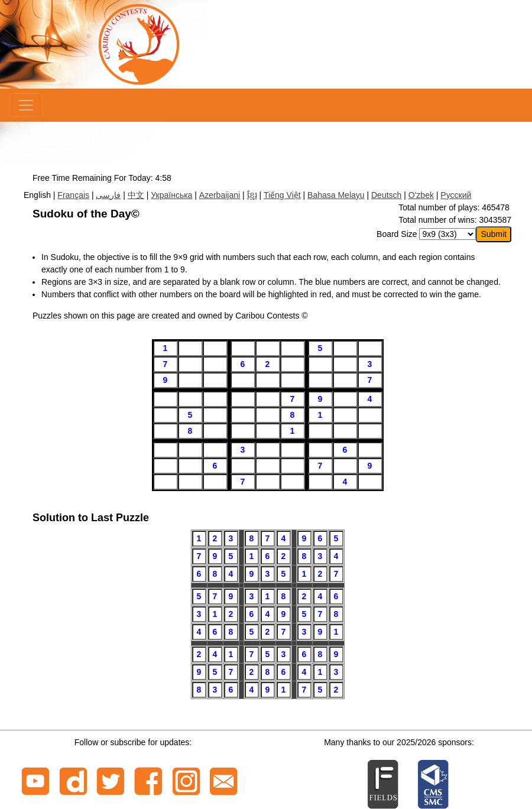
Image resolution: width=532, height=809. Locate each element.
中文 (136, 195)
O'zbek (421, 195)
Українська (171, 195)
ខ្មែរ (252, 195)
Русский (456, 195)
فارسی (108, 195)
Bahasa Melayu (336, 195)
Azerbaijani (220, 195)
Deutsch (386, 195)
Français (73, 195)
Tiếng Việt (282, 195)
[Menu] (26, 105)
